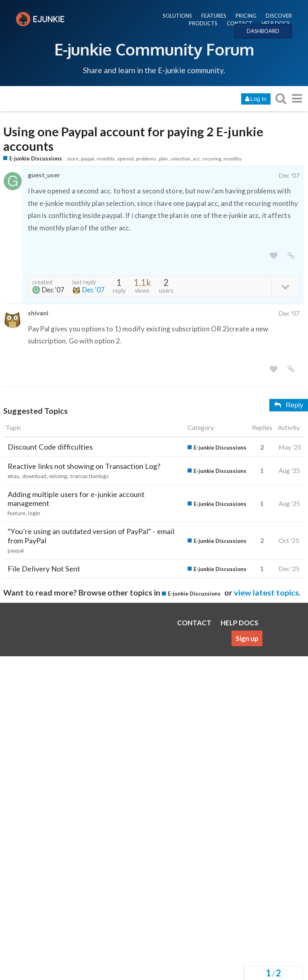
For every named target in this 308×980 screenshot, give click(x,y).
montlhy (233, 159)
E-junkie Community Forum (154, 49)
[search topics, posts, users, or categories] (281, 98)
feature (17, 513)
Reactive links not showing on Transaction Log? (84, 466)
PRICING (246, 16)
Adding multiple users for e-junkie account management (76, 499)
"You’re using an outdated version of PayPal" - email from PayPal (91, 536)
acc (196, 159)
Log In (256, 99)
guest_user (44, 175)
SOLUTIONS (177, 16)
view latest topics (266, 592)
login (34, 513)
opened (125, 159)
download (34, 476)
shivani (38, 313)
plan (163, 159)
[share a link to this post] (291, 256)
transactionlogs (89, 476)
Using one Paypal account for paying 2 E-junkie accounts (133, 139)
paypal (88, 159)
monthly (106, 159)
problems (146, 159)
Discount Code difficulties (50, 447)
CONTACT (240, 23)
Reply (289, 405)
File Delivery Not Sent (44, 569)
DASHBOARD (263, 31)
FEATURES (214, 16)
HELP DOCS (276, 23)
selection (180, 159)
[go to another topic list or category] (297, 98)
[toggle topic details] (285, 286)
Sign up (247, 638)
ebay (13, 476)
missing (58, 476)
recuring (212, 159)
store (73, 159)
